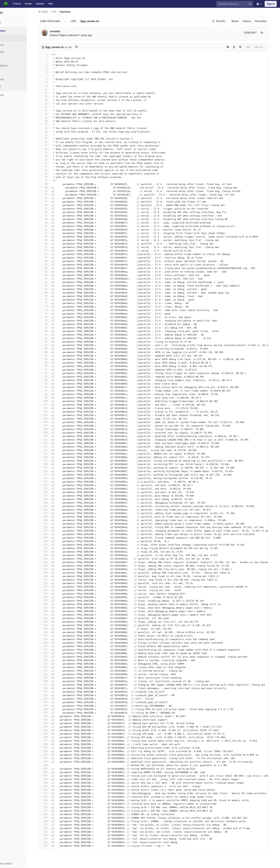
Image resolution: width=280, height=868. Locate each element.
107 (51, 426)
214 (51, 800)
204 (51, 765)
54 (51, 240)
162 (51, 618)
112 (51, 443)
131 (51, 510)
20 (51, 121)
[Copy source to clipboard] (235, 47)
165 (51, 629)
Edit (255, 47)
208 (51, 779)
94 (51, 380)
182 (51, 688)
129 (51, 503)
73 (51, 306)
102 (51, 408)
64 (51, 275)
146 (51, 562)
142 (51, 548)
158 (51, 604)
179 (51, 678)
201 (51, 755)
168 (51, 639)
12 (51, 93)
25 (51, 138)
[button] (20, 864)
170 (51, 646)
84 (51, 345)
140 (51, 541)
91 (51, 370)
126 (51, 492)
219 (51, 818)
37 (51, 180)
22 (51, 128)
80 (51, 331)
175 (51, 664)
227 (51, 846)
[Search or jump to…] (235, 4)
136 (51, 527)
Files (10, 38)
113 (51, 447)
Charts (11, 86)
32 (51, 163)
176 (51, 667)
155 (51, 594)
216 (51, 807)
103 (51, 412)
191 (51, 720)
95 (51, 384)
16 (51, 107)
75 (51, 314)
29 (51, 152)
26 (51, 142)
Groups (28, 4)
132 (51, 513)
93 (51, 377)
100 (51, 401)
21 (51, 124)
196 (51, 737)
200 (51, 751)
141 (51, 545)
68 (51, 289)
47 (51, 215)
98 (51, 394)
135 (51, 524)
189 (51, 713)
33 (51, 166)
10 (51, 86)
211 (51, 790)
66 (51, 282)
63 (51, 271)
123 (51, 482)
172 (51, 653)
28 (51, 149)
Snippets (40, 4)
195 (51, 734)
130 (51, 506)
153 (51, 587)
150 (51, 576)
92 (51, 373)
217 (51, 811)
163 (51, 622)
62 (51, 268)
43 (51, 201)
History (254, 21)
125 (51, 489)
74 (51, 310)
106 (51, 422)
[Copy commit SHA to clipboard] (269, 33)
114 (51, 450)
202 (51, 758)
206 (51, 772)
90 (51, 366)
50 (51, 226)
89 (51, 363)
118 (51, 464)
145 (51, 559)
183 (51, 692)
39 (51, 187)
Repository (72, 12)
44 (51, 205)
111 (51, 440)
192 (51, 723)
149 (51, 573)
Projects (17, 4)
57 (51, 250)
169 (51, 643)
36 (51, 177)
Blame (242, 21)
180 (51, 681)
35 (51, 173)
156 (51, 597)
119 (51, 468)
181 (51, 685)
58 (51, 254)
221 (51, 825)
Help (50, 4)
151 (51, 580)
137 (51, 531)
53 (51, 236)
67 (51, 285)
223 (51, 832)
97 (51, 391)
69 (51, 292)
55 (51, 243)
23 (51, 131)
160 (51, 611)
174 (51, 660)
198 (51, 744)
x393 (80, 21)
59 (51, 257)
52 (51, 233)
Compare (13, 79)
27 (51, 145)
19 (51, 117)
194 (51, 730)
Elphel (50, 12)
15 (51, 103)
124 (51, 485)
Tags (10, 59)
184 (51, 695)
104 (51, 415)
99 (51, 398)
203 (51, 762)
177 (51, 671)
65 (51, 278)
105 (51, 419)
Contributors (15, 66)
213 (51, 797)
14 (51, 100)
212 (51, 793)
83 (51, 342)
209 (51, 783)
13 (51, 96)
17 (51, 110)
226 (51, 842)
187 (51, 706)
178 (51, 674)
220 (51, 821)
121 (51, 475)
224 (51, 835)
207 (51, 776)
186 (51, 702)
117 (51, 461)
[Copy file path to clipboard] (83, 47)
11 (51, 89)
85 (51, 349)
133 (51, 517)
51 (51, 229)
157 (51, 601)
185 (51, 699)
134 (51, 520)
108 (51, 429)
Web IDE (266, 47)
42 (51, 198)
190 (51, 716)
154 (51, 590)
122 (51, 478)
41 (51, 194)
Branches (13, 52)
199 (51, 748)
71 (51, 299)
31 (51, 159)
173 (51, 657)
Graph (11, 72)
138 (51, 534)
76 (51, 317)
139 (51, 538)
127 (51, 496)
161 (51, 615)
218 (51, 814)
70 (51, 296)
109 (51, 433)
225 (51, 839)
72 (51, 303)
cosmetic (62, 31)
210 (51, 786)
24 (51, 135)
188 (51, 709)
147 (51, 566)
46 (51, 212)
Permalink (268, 21)
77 (51, 321)
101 (51, 405)
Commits (13, 45)
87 (51, 356)
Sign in (271, 4)
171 (51, 650)
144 (51, 555)
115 (51, 454)
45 (51, 208)
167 (51, 636)
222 (51, 828)
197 (51, 741)
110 (51, 436)
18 (51, 114)
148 (51, 569)
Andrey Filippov (66, 35)
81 (51, 335)
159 (51, 608)
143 (51, 552)
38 (51, 184)
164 (51, 625)
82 (51, 338)
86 (51, 352)
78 (51, 324)
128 (51, 499)
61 (51, 264)
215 (51, 804)
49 (51, 222)
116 (51, 457)
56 (51, 247)
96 (51, 387)
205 (51, 769)
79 (51, 328)
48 (51, 219)
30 (51, 156)
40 (51, 191)
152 (51, 583)
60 (51, 261)
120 (51, 471)
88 (51, 359)
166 (51, 632)
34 (51, 170)
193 (51, 727)
